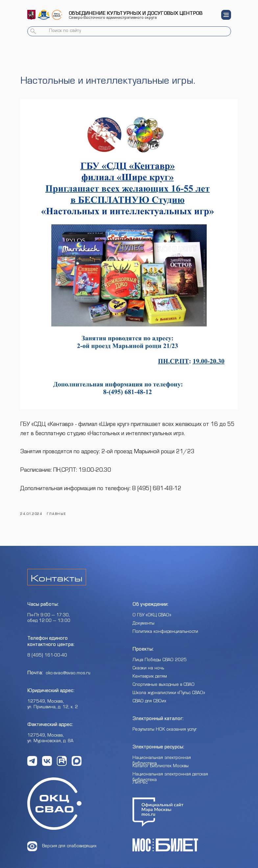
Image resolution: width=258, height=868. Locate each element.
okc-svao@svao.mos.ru (68, 667)
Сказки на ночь (148, 662)
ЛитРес (140, 777)
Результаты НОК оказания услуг (165, 724)
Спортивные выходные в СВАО (164, 679)
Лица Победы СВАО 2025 (160, 654)
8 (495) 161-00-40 (47, 650)
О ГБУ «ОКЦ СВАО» (152, 609)
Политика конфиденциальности (165, 626)
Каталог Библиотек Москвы (161, 760)
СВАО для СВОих (149, 695)
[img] (31, 15)
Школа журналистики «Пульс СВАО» (169, 687)
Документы (143, 618)
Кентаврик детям (150, 671)
